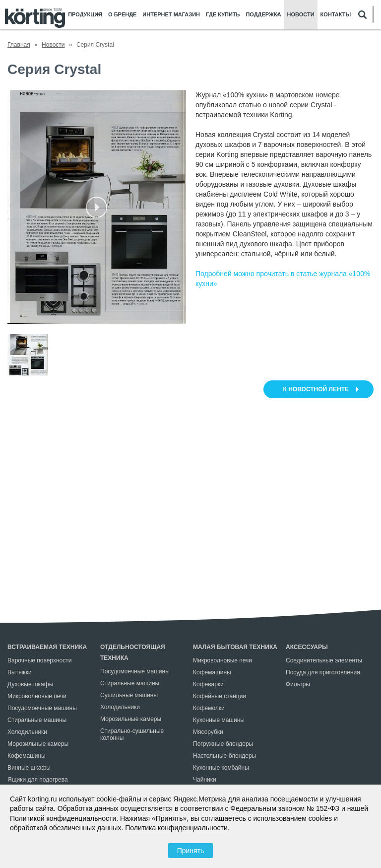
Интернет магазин (171, 15)
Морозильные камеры (38, 744)
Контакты (336, 15)
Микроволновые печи (37, 696)
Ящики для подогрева (38, 780)
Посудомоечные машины (42, 708)
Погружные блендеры (223, 744)
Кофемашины (27, 756)
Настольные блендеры (224, 756)
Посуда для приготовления (323, 672)
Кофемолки (209, 708)
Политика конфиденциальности (176, 828)
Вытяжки (20, 672)
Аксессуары (307, 647)
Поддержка (263, 15)
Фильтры (298, 684)
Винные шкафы (29, 768)
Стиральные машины (37, 720)
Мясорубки (208, 732)
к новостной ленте (316, 389)
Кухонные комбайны (221, 768)
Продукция (85, 15)
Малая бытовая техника (235, 647)
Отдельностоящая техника (133, 652)
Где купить (223, 15)
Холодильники (27, 732)
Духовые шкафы (30, 684)
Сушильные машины (129, 695)
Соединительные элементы (324, 660)
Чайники (205, 780)
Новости (301, 15)
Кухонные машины (219, 720)
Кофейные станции (220, 696)
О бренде (122, 15)
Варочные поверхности (39, 660)
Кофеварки (208, 684)
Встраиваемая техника (47, 647)
